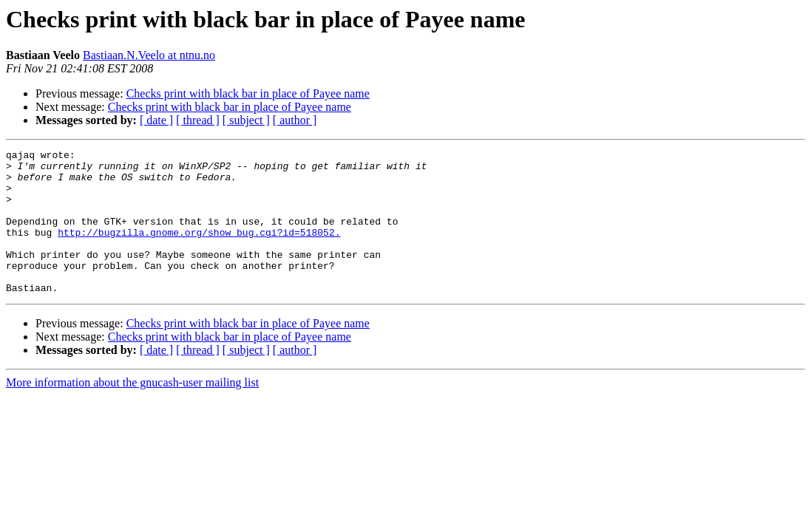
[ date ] (156, 120)
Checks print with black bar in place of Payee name (248, 93)
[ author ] (295, 120)
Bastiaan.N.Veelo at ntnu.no (149, 55)
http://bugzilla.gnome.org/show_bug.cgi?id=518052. (199, 250)
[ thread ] (198, 120)
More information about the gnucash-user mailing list (132, 411)
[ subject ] (246, 120)
